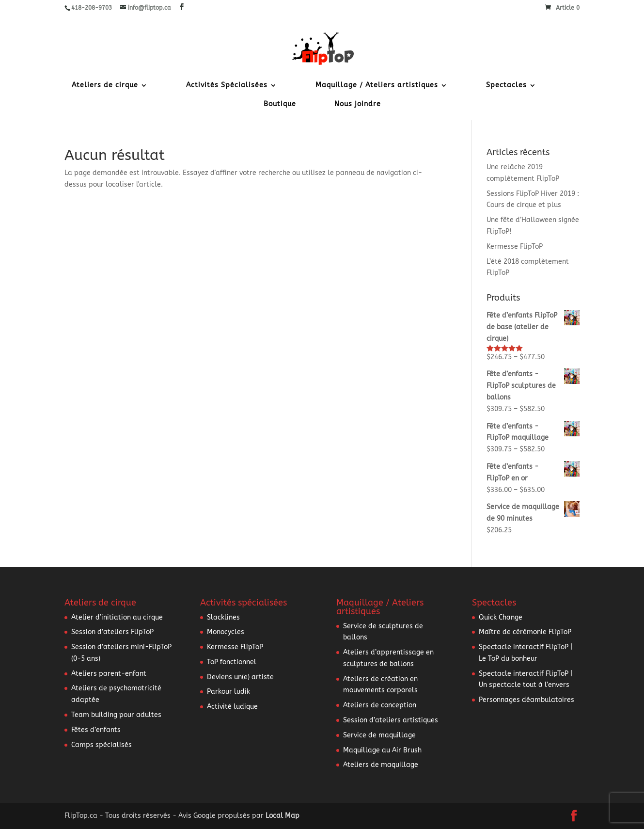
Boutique (280, 104)
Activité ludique (232, 707)
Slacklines (223, 617)
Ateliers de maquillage (381, 765)
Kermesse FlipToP (515, 247)
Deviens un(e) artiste (240, 677)
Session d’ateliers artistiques (391, 720)
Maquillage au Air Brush (382, 750)
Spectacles (506, 86)
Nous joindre (358, 104)
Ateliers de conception (380, 705)
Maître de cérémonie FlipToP (525, 632)
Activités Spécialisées (227, 86)
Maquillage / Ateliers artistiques (377, 86)
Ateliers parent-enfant (109, 674)
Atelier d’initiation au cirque (117, 617)
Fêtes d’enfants (96, 730)
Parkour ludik (228, 692)
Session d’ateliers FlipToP (112, 632)
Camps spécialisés (102, 745)
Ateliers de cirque (105, 86)
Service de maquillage (379, 735)
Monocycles (226, 632)
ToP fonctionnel (232, 662)
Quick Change (501, 617)
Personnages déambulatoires (526, 700)
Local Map (283, 816)
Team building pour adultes (116, 715)
